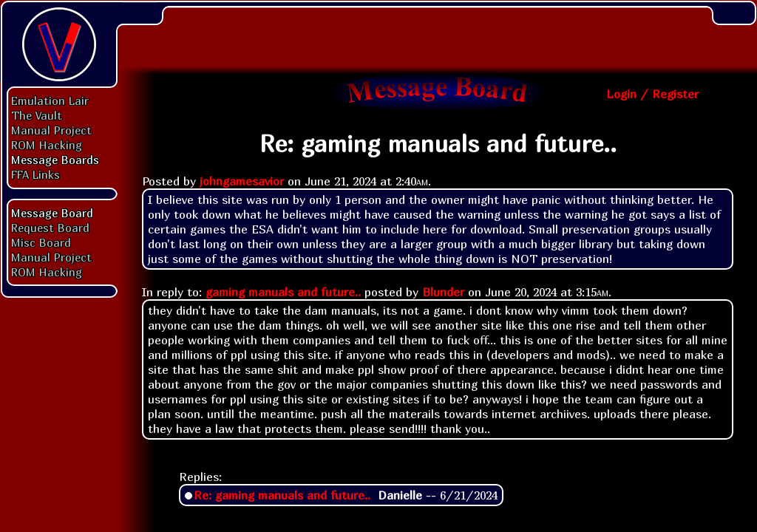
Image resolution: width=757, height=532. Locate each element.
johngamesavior (242, 181)
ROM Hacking (47, 145)
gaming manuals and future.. (283, 292)
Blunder (443, 292)
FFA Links (35, 174)
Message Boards (55, 160)
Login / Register (652, 94)
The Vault (37, 115)
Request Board (50, 228)
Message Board (52, 213)
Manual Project (51, 130)
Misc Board (41, 242)
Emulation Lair (50, 100)
